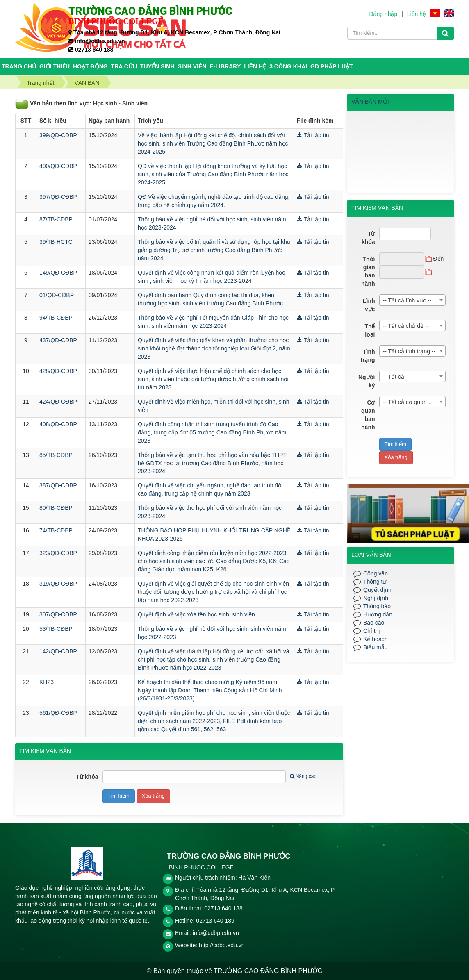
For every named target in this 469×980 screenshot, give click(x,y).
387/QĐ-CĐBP (58, 485)
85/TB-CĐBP (56, 455)
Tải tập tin (313, 135)
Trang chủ (19, 66)
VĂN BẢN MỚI (370, 102)
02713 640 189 (215, 921)
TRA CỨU (124, 66)
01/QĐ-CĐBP (57, 295)
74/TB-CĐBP (56, 530)
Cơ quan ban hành (368, 415)
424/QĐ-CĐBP (58, 402)
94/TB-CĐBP (56, 318)
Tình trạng (368, 356)
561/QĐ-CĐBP (58, 713)
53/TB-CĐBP (56, 629)
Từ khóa (87, 777)
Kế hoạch (376, 639)
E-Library (225, 66)
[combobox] (413, 300)
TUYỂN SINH (157, 66)
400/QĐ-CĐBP (58, 166)
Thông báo (377, 606)
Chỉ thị (372, 631)
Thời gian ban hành (368, 271)
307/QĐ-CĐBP (58, 614)
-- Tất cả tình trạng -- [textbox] (409, 351)
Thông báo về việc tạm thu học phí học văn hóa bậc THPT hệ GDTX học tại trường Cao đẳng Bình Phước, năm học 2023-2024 (212, 463)
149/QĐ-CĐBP (58, 273)
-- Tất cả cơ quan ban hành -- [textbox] (414, 402)
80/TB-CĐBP (56, 508)
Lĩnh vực (369, 305)
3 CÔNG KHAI (288, 66)
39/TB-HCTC (56, 242)
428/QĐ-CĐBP (58, 371)
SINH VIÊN (192, 66)
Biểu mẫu (376, 647)
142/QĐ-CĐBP (58, 651)
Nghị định (376, 598)
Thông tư (375, 582)
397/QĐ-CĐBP (58, 197)
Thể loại (370, 330)
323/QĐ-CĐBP (58, 553)
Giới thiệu (55, 66)
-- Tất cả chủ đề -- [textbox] (406, 326)
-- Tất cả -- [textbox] (396, 377)
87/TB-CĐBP (56, 219)
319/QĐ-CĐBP (58, 584)
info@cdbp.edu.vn (216, 933)
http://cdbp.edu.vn (222, 945)
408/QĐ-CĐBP (58, 424)
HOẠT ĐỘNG (90, 66)
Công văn (376, 573)
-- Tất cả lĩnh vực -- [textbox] (407, 300)
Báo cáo (374, 623)
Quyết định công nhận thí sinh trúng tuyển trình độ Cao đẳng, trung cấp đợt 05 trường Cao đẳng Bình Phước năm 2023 (212, 432)
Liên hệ (417, 14)
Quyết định (377, 590)
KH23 (47, 682)
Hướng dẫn (378, 614)
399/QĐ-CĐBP (58, 135)
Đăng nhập (383, 14)
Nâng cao (303, 776)
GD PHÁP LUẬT (332, 66)
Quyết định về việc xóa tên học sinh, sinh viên (196, 614)
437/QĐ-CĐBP (58, 340)
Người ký (367, 381)
